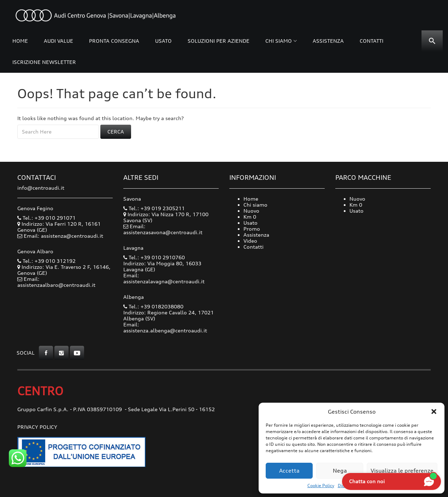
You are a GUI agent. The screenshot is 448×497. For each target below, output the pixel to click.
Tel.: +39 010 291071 (46, 218)
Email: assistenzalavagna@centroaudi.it (164, 278)
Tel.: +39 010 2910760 (154, 257)
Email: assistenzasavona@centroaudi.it (163, 229)
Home (20, 41)
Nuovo (251, 211)
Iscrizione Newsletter (44, 62)
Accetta (289, 471)
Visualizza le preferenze (402, 471)
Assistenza (328, 41)
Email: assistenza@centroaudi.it (63, 236)
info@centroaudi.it (41, 188)
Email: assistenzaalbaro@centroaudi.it (56, 282)
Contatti (372, 41)
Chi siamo (279, 41)
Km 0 (250, 217)
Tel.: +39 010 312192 (46, 261)
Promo (252, 229)
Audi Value (58, 41)
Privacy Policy (37, 427)
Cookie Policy (321, 486)
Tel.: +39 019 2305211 (154, 208)
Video (250, 241)
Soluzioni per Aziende (219, 41)
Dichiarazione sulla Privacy (365, 486)
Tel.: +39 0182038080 (153, 306)
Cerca (116, 132)
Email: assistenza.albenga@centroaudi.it (165, 327)
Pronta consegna (114, 41)
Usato (163, 41)
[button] (434, 412)
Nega (340, 471)
